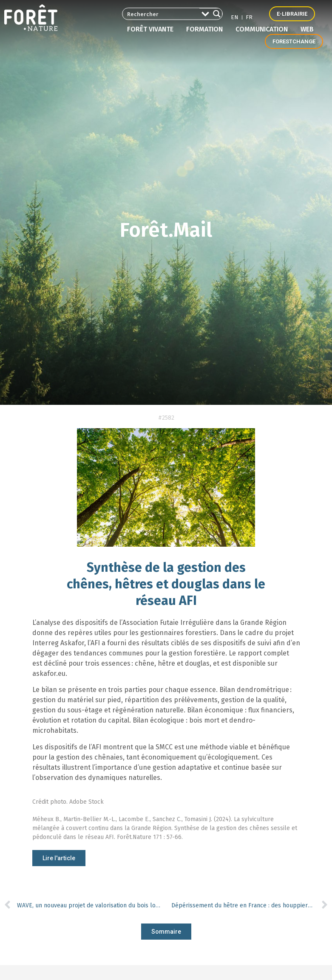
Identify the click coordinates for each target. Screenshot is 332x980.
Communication (264, 29)
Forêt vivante (152, 29)
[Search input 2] (159, 14)
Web (307, 29)
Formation (207, 29)
